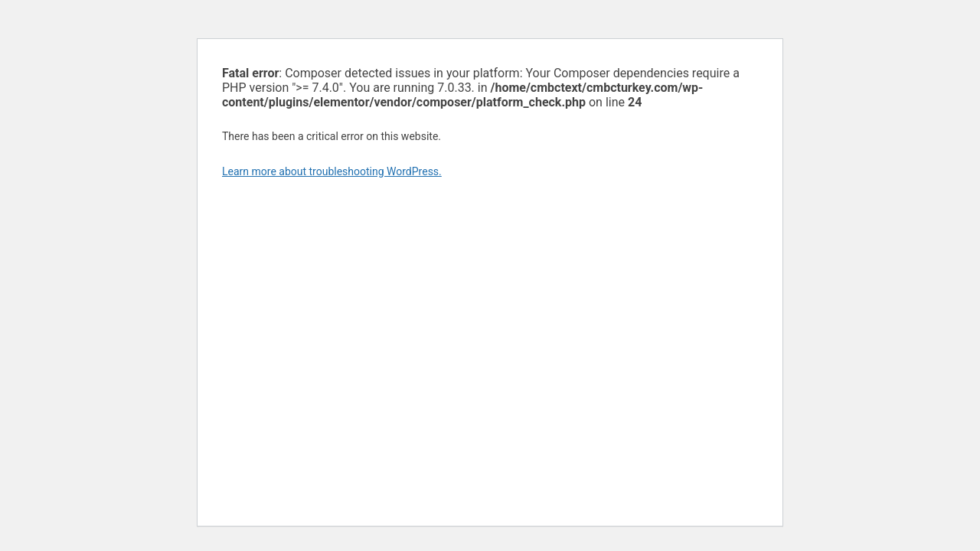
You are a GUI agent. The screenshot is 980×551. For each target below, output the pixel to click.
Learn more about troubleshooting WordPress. (332, 171)
